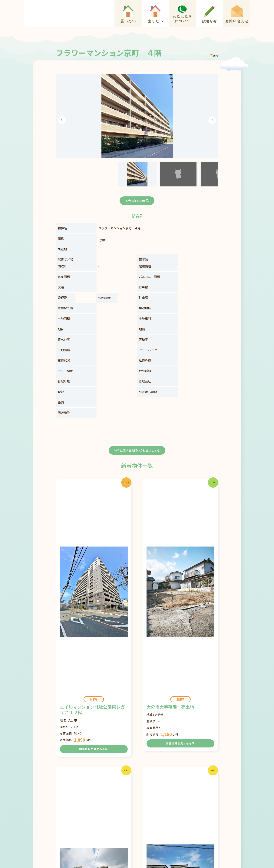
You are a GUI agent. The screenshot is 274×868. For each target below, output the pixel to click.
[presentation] (62, 120)
